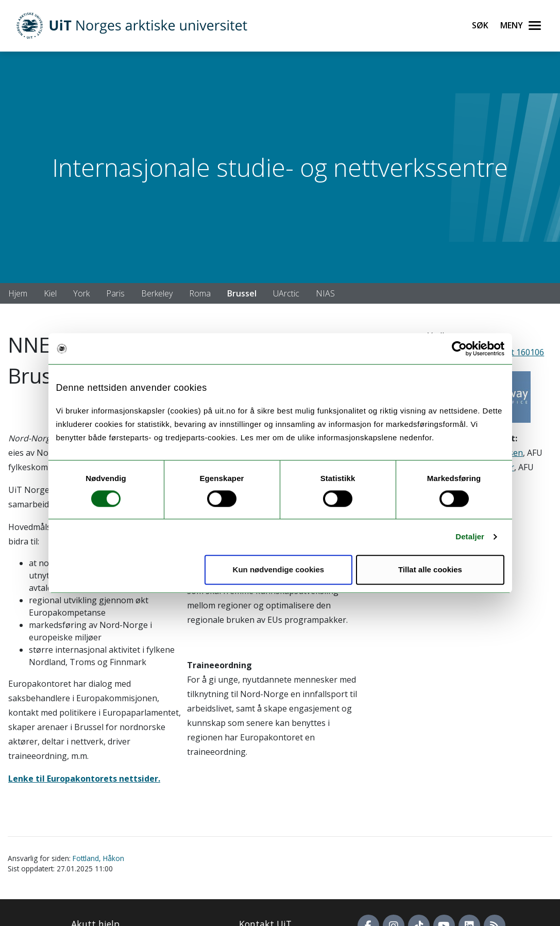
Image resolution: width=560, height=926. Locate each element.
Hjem (18, 293)
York (81, 293)
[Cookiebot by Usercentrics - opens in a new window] (459, 349)
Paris (115, 293)
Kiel (50, 293)
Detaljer (470, 536)
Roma (200, 293)
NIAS (325, 293)
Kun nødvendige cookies (279, 569)
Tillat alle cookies (430, 569)
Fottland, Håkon (98, 858)
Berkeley (157, 293)
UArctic (286, 293)
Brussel (242, 293)
